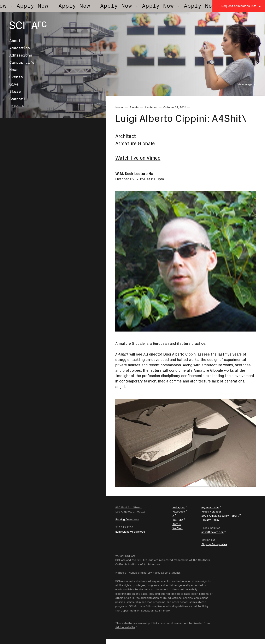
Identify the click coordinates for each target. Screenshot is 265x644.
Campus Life (22, 63)
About (15, 41)
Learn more (162, 610)
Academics (20, 48)
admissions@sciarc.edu (130, 532)
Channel (17, 99)
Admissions (21, 55)
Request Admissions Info (239, 6)
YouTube (178, 520)
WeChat (178, 528)
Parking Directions (127, 519)
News (14, 70)
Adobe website (125, 627)
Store (15, 92)
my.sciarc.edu (210, 507)
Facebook (179, 511)
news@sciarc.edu (213, 532)
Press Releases (211, 511)
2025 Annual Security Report (220, 516)
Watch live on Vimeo (138, 158)
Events (16, 77)
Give (14, 84)
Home (119, 107)
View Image (245, 84)
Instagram (179, 507)
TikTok (177, 524)
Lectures (151, 107)
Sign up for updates (214, 544)
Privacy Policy (210, 520)
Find (14, 106)
